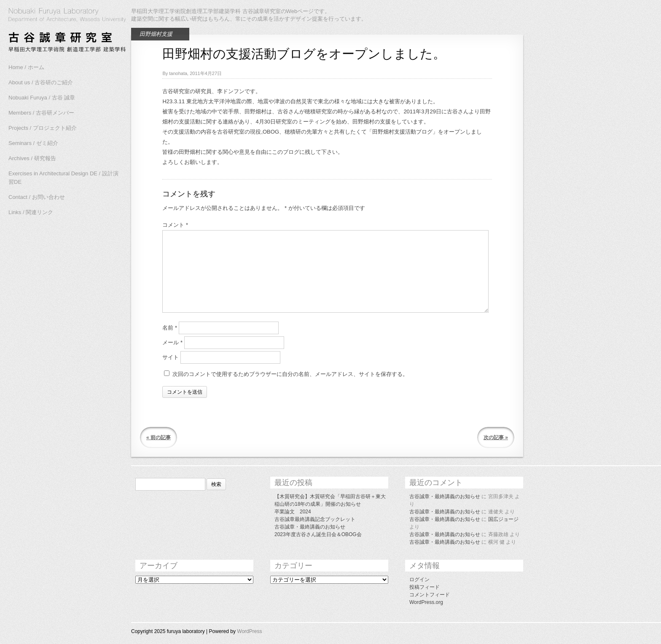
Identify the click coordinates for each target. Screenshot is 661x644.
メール (172, 342)
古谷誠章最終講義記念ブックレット (315, 519)
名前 (170, 328)
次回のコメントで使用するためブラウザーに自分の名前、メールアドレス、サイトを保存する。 (290, 374)
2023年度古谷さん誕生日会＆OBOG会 (318, 534)
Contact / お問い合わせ (37, 197)
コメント (175, 225)
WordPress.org (426, 602)
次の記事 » (496, 437)
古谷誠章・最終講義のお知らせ (310, 527)
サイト (171, 357)
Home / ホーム (26, 67)
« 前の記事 (159, 437)
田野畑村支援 (156, 34)
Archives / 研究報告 (32, 158)
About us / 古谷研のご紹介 (41, 82)
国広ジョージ (503, 519)
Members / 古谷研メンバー (41, 113)
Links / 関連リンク (31, 212)
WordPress (249, 631)
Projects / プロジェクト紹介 (43, 128)
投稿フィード (425, 587)
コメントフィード (430, 595)
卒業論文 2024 (293, 512)
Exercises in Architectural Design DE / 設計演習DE (63, 178)
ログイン (419, 580)
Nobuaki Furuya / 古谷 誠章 (42, 98)
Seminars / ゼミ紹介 (33, 143)
